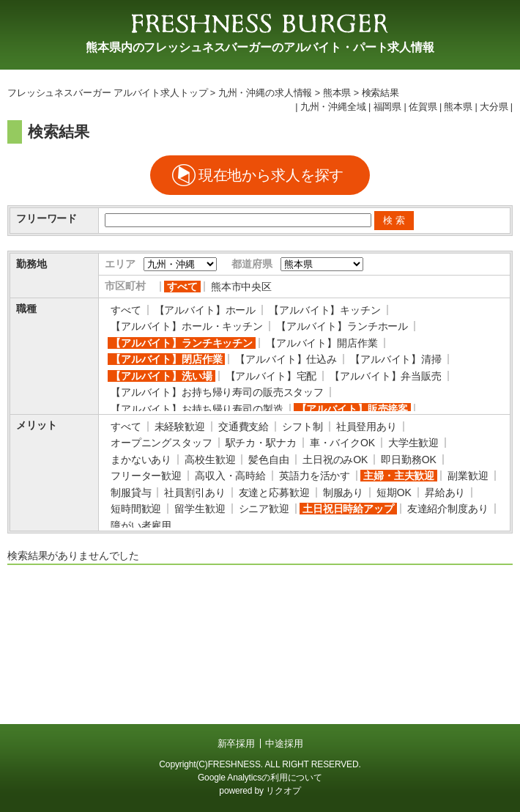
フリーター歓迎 (146, 476)
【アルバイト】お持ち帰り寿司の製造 (197, 409)
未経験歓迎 (180, 427)
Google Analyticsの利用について (260, 778)
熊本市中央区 (241, 287)
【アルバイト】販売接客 (352, 409)
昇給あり (445, 492)
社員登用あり (367, 427)
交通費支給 (244, 427)
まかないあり (141, 459)
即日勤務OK (408, 459)
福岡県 (388, 107)
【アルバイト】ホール (205, 310)
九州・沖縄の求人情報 (265, 93)
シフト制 (302, 427)
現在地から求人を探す (271, 175)
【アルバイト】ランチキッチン (182, 343)
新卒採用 (236, 743)
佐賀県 (423, 107)
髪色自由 (268, 459)
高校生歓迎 (210, 459)
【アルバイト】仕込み (286, 359)
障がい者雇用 (141, 525)
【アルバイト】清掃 (396, 359)
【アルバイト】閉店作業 (166, 359)
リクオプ (283, 791)
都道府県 (252, 264)
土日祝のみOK (335, 459)
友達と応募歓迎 (274, 492)
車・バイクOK (342, 443)
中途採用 (284, 743)
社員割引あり (194, 492)
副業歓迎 (468, 476)
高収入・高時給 (230, 476)
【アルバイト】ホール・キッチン (187, 326)
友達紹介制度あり (448, 509)
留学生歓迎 (200, 509)
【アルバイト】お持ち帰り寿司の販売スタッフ (217, 392)
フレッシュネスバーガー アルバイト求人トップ (107, 93)
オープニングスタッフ (161, 443)
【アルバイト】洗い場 (161, 376)
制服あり (343, 492)
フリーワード (47, 218)
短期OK (394, 492)
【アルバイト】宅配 (271, 376)
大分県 (494, 107)
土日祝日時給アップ (348, 509)
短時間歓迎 (136, 509)
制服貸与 (131, 492)
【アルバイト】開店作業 (322, 343)
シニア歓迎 (264, 509)
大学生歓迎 (413, 443)
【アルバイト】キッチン (324, 310)
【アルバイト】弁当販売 (385, 376)
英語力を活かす (315, 476)
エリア (120, 264)
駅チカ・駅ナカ (261, 443)
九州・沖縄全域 (333, 107)
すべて (182, 287)
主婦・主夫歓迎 (399, 476)
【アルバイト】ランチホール (342, 326)
